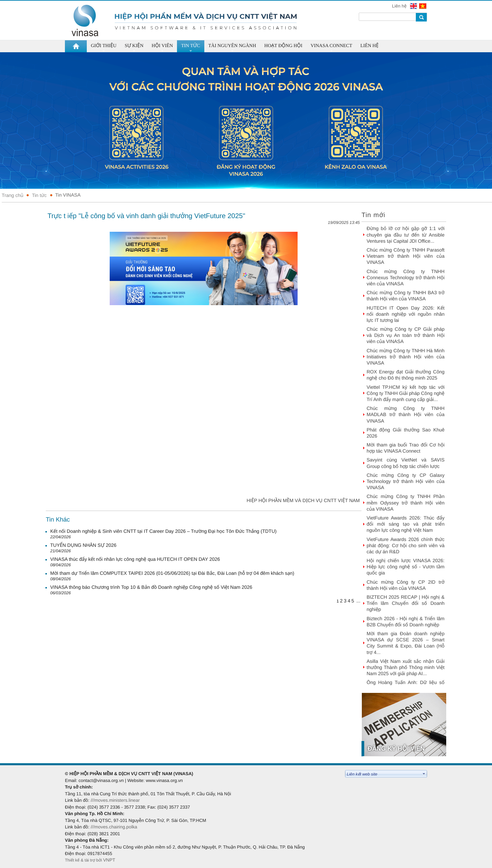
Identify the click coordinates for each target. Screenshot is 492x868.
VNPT (110, 860)
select (424, 774)
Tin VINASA (68, 195)
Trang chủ (12, 195)
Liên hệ (400, 6)
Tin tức (39, 195)
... (358, 601)
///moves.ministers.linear (115, 800)
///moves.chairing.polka (114, 827)
